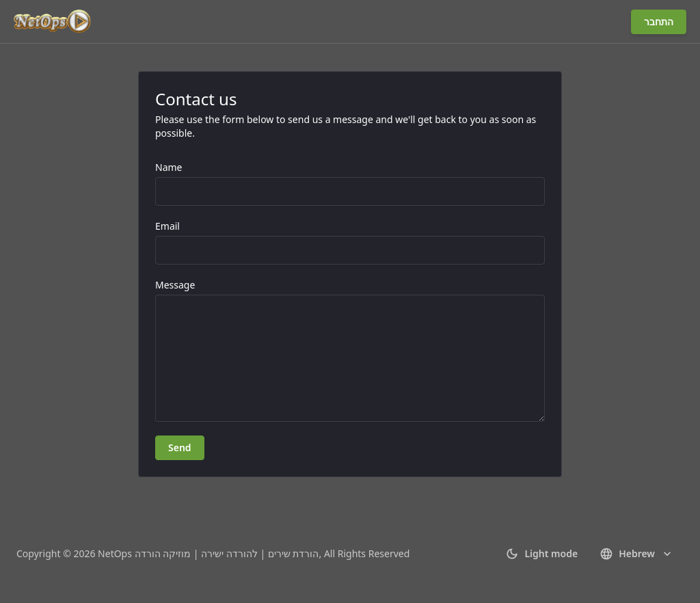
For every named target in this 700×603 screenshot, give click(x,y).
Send (180, 447)
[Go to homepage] (53, 22)
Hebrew (637, 554)
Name (169, 167)
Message (175, 285)
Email (167, 226)
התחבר (659, 22)
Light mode (541, 554)
